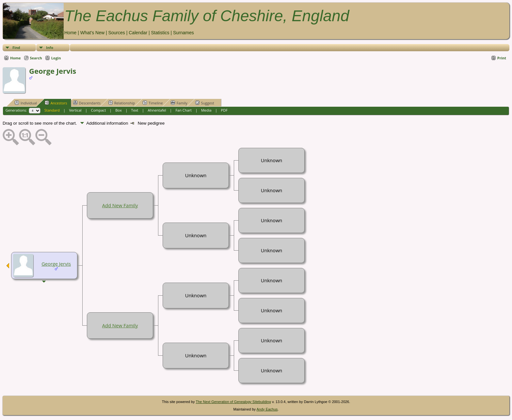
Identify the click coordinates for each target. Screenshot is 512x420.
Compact (99, 110)
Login (56, 58)
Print (502, 58)
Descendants (87, 103)
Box (118, 110)
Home (70, 33)
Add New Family (120, 205)
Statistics (160, 33)
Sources (116, 33)
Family (179, 103)
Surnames (184, 33)
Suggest (205, 103)
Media (206, 110)
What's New (92, 33)
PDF (224, 110)
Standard (52, 110)
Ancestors (56, 103)
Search (36, 58)
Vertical (75, 110)
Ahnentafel (157, 110)
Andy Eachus (267, 409)
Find (16, 47)
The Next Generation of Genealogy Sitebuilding (233, 402)
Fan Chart (184, 110)
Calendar (138, 33)
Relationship (122, 103)
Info (50, 47)
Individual (26, 103)
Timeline (153, 103)
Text (135, 110)
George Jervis (56, 264)
